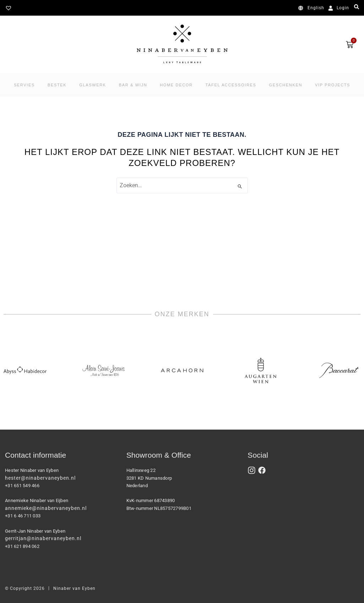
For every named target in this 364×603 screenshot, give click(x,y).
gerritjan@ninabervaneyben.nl (43, 538)
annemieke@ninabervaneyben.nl (46, 508)
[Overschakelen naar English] (313, 8)
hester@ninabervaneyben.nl (40, 478)
